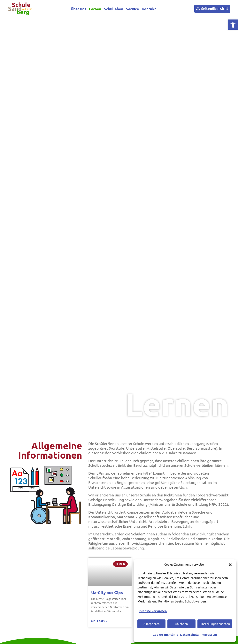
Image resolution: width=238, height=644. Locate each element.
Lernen (95, 9)
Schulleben (114, 9)
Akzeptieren (152, 624)
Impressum (209, 635)
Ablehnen (181, 624)
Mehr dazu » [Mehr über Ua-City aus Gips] (99, 621)
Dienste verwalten (153, 611)
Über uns (78, 9)
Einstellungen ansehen (215, 624)
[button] (230, 565)
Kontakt (149, 9)
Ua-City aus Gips (107, 593)
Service (132, 9)
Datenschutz (189, 635)
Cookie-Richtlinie (165, 635)
